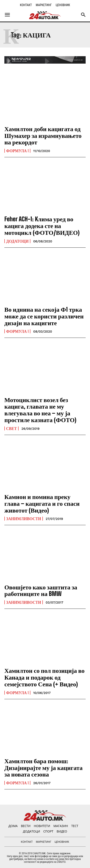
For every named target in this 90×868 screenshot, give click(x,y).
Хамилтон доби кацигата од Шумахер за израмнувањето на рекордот (43, 135)
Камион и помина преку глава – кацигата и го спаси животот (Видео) (42, 503)
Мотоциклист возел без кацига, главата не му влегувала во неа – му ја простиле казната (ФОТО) (40, 410)
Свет (11, 428)
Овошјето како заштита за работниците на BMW (41, 590)
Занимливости (24, 519)
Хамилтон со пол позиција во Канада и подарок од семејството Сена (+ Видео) (44, 677)
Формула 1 (17, 151)
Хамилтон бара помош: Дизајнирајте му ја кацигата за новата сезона (43, 768)
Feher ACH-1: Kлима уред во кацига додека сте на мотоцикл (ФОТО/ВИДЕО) (42, 226)
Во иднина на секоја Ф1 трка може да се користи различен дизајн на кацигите (44, 316)
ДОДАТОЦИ (17, 241)
